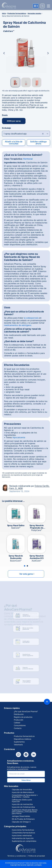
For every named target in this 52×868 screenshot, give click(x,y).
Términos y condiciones (17, 856)
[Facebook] (26, 755)
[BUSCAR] (42, 6)
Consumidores (20, 725)
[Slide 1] (25, 566)
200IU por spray (14, 121)
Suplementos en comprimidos (24, 841)
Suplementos (19, 742)
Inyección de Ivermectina (22, 804)
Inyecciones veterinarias (22, 836)
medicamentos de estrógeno (18, 325)
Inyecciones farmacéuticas (23, 830)
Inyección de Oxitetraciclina (23, 807)
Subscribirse (26, 780)
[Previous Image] (4, 53)
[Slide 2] (27, 566)
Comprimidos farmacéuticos (23, 833)
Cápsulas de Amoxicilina (22, 790)
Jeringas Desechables (21, 816)
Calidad (17, 723)
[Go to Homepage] (8, 5)
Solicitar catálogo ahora (38, 143)
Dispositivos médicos (23, 739)
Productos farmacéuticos (24, 736)
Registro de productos (23, 717)
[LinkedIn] (34, 755)
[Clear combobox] (43, 134)
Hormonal (28, 159)
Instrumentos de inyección (23, 838)
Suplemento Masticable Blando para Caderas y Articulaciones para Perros (25, 812)
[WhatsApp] (18, 755)
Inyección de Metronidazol (23, 792)
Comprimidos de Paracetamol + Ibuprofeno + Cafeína (25, 796)
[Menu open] (48, 6)
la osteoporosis (31, 318)
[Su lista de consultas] (36, 6)
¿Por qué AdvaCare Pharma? (26, 711)
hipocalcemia (19, 437)
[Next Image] (48, 53)
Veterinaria (18, 745)
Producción (19, 720)
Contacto (18, 728)
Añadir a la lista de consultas (14, 143)
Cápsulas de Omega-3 (21, 822)
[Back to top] (47, 702)
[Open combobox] (26, 134)
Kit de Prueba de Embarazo (23, 819)
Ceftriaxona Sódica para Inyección (22, 801)
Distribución (19, 714)
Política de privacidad (37, 856)
